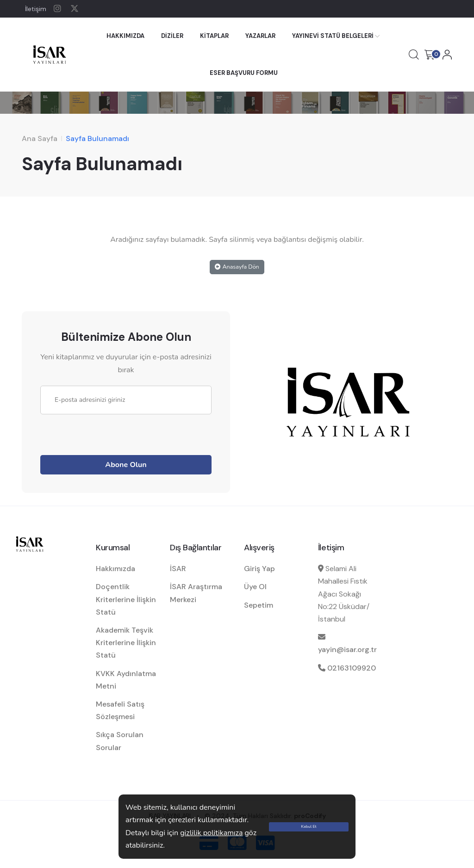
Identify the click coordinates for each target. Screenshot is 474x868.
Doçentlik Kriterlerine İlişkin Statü (126, 599)
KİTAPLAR (214, 36)
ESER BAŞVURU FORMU (244, 73)
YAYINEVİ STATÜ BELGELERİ (333, 36)
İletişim (36, 9)
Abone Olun (126, 465)
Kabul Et (309, 826)
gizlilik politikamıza (211, 833)
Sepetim (259, 605)
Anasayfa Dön (237, 267)
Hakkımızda (115, 569)
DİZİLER (172, 36)
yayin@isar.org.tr (347, 649)
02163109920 (352, 668)
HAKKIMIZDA (125, 36)
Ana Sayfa (40, 139)
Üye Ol (255, 587)
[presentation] (111, 432)
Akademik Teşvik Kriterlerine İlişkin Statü (126, 643)
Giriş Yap (259, 569)
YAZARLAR (260, 36)
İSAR (178, 569)
